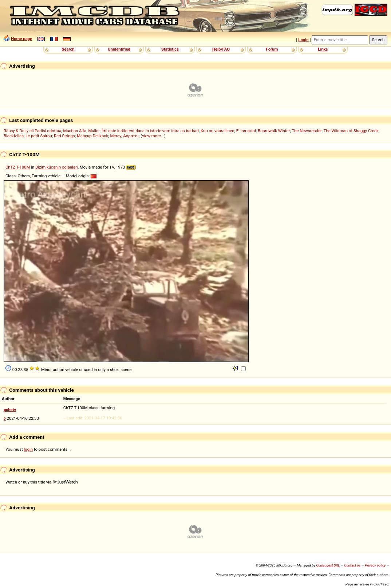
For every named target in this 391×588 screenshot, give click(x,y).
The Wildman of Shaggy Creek (351, 131)
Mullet (94, 131)
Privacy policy (375, 565)
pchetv (10, 410)
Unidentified (119, 49)
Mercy (116, 136)
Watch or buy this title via (42, 482)
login (29, 449)
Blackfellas (14, 136)
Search (68, 49)
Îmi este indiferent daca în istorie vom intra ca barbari (150, 131)
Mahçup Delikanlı (92, 136)
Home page (21, 39)
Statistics (170, 49)
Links (323, 49)
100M (25, 167)
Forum (272, 49)
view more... (153, 136)
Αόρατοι (131, 136)
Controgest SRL (328, 565)
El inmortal (246, 131)
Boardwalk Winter (274, 131)
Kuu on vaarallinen (217, 131)
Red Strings (64, 136)
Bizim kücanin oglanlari (57, 167)
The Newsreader (307, 131)
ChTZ (10, 167)
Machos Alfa (75, 131)
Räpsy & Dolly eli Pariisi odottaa (32, 131)
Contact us (352, 565)
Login (303, 40)
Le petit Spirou (39, 136)
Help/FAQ (221, 49)
